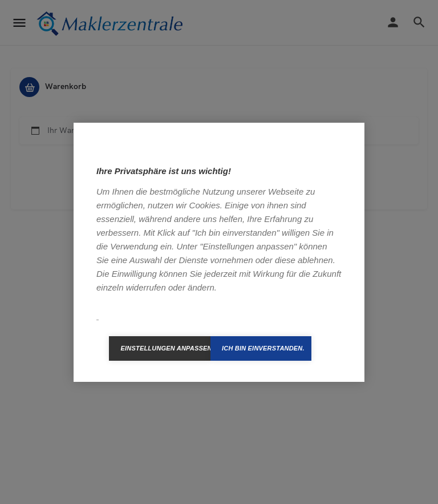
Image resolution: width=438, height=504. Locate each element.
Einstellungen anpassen (165, 348)
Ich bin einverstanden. (263, 348)
